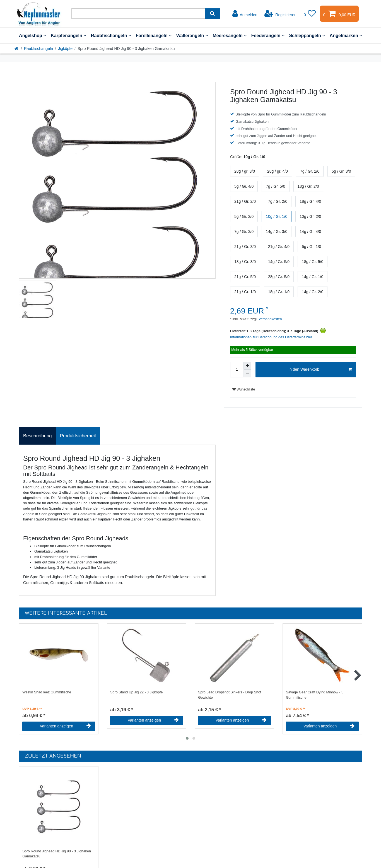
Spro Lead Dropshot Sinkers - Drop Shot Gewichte (230, 695)
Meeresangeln (230, 35)
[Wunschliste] (310, 14)
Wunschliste (244, 389)
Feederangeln (268, 35)
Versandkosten (270, 319)
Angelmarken (346, 35)
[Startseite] (17, 49)
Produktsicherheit (78, 436)
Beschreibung (38, 436)
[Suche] (212, 14)
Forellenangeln (154, 35)
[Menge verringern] (247, 373)
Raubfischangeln (111, 35)
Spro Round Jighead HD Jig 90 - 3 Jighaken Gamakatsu (57, 854)
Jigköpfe (65, 49)
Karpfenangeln (68, 35)
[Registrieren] (280, 14)
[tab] (38, 436)
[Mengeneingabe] (237, 370)
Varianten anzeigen (65, 726)
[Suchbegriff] (138, 14)
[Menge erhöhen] (247, 366)
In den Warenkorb (320, 370)
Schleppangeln (307, 35)
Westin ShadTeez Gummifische (47, 692)
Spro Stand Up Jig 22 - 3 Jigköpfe (136, 692)
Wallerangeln (192, 35)
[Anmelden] (245, 14)
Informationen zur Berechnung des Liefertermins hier (271, 337)
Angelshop (32, 35)
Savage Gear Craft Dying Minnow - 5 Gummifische (315, 695)
